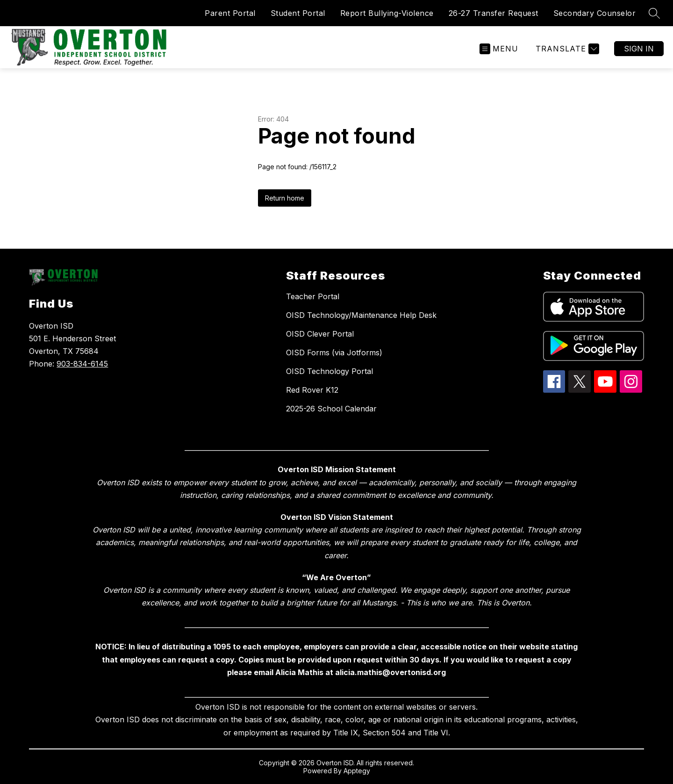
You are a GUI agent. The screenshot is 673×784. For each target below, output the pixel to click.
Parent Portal (230, 13)
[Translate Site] (566, 49)
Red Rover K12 (312, 390)
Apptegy (357, 771)
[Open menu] (499, 49)
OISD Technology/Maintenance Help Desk (361, 315)
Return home (285, 198)
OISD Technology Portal (329, 371)
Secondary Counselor (595, 13)
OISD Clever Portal (320, 334)
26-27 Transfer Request (494, 13)
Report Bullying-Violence (387, 13)
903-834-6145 (82, 364)
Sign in (639, 49)
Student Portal (298, 13)
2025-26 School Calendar (331, 409)
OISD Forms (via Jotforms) (334, 352)
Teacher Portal (313, 296)
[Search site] (654, 13)
